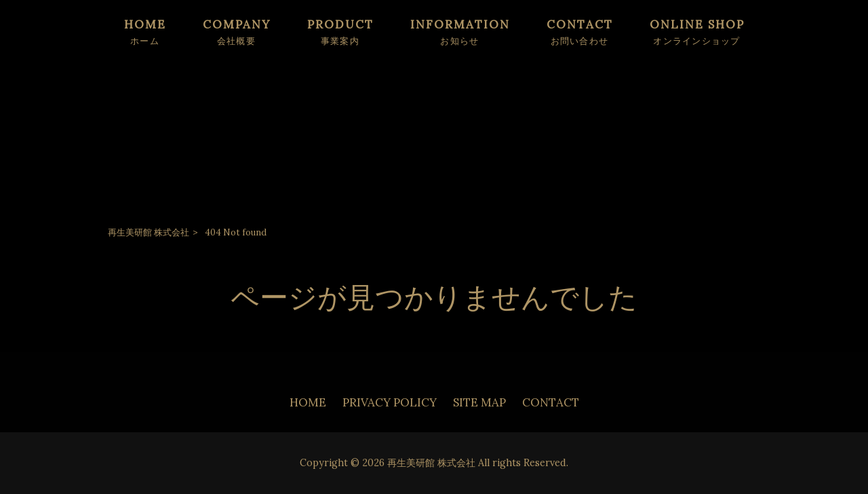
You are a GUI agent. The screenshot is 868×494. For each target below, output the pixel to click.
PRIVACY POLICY (390, 402)
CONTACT (551, 402)
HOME (308, 402)
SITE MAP (479, 402)
